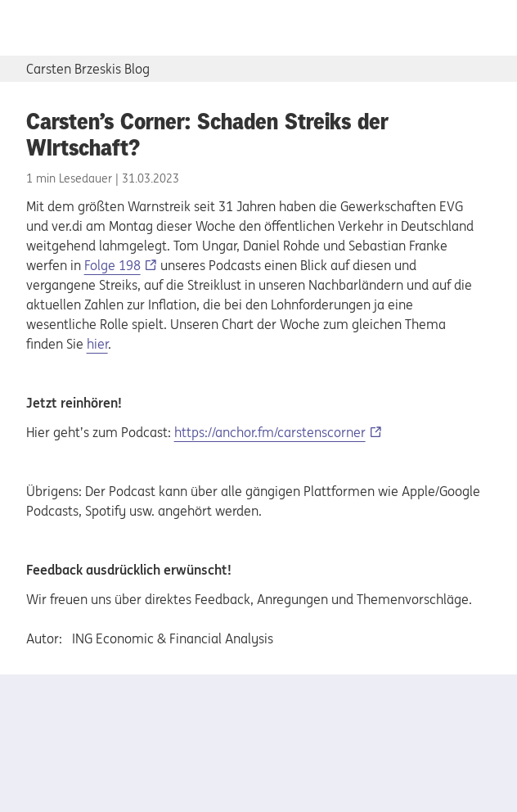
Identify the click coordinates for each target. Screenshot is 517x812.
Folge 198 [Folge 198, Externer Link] (112, 265)
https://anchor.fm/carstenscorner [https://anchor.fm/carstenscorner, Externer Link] (270, 432)
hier (97, 344)
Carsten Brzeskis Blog (88, 69)
